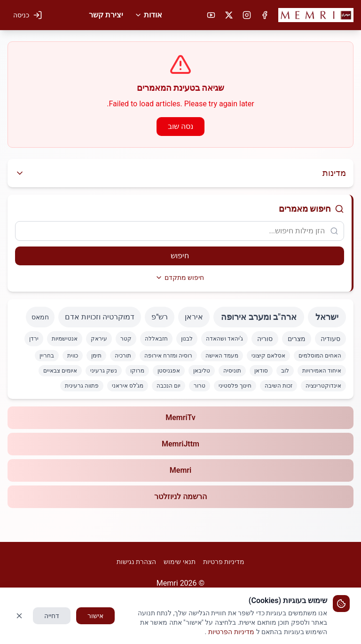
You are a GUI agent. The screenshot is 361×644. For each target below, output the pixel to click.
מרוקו (137, 371)
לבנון (187, 339)
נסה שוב (180, 126)
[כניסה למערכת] (28, 15)
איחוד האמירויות (322, 371)
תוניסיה (232, 371)
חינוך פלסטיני (235, 386)
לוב (285, 371)
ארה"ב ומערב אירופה (259, 317)
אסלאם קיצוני (268, 356)
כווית (73, 356)
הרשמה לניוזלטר (180, 497)
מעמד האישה (222, 356)
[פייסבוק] (265, 15)
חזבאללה (156, 339)
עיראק (99, 339)
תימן (96, 356)
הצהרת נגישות (136, 562)
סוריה (265, 339)
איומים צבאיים (60, 371)
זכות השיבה (279, 386)
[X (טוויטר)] (229, 15)
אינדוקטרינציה (323, 386)
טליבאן (202, 371)
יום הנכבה (169, 386)
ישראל (327, 317)
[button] (316, 15)
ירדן (34, 339)
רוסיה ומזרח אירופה (168, 356)
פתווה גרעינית (82, 386)
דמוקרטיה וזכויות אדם (100, 317)
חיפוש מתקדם (180, 278)
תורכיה (123, 356)
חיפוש (180, 256)
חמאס (40, 317)
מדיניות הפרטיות (231, 632)
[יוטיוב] (211, 15)
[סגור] (19, 616)
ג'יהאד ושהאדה (224, 339)
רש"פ (160, 317)
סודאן (261, 371)
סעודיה (330, 339)
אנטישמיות (65, 339)
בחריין (47, 356)
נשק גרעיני (104, 371)
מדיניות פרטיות (224, 562)
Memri (180, 470)
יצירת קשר (106, 15)
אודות (148, 15)
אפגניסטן (169, 371)
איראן (194, 317)
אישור (95, 616)
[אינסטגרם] (247, 15)
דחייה (52, 616)
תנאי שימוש (179, 562)
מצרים (297, 339)
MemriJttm (180, 444)
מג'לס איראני (128, 386)
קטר (126, 339)
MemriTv (180, 417)
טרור (200, 386)
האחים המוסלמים (320, 356)
